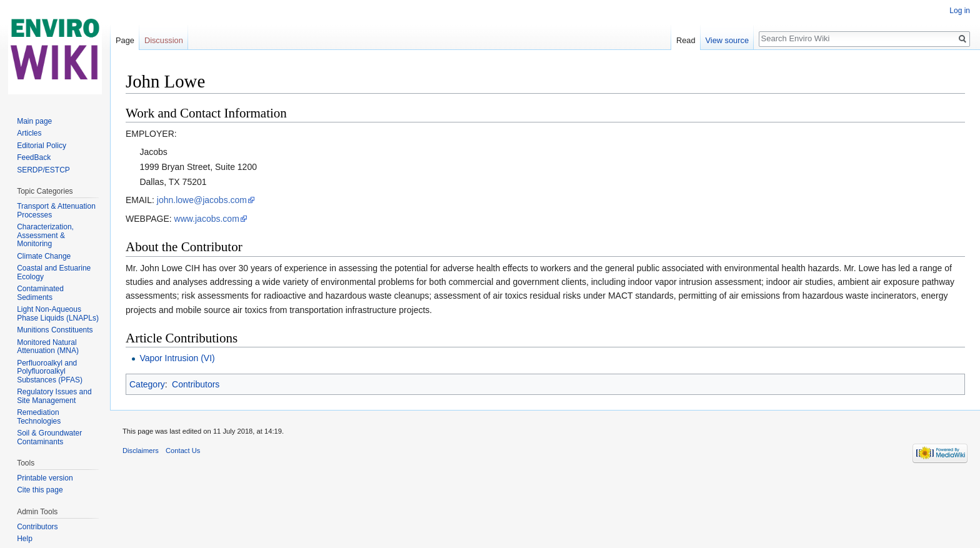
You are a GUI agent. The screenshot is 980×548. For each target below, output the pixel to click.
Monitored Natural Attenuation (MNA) (48, 347)
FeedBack (34, 157)
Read (686, 40)
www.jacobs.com (207, 219)
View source (727, 40)
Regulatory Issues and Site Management (54, 396)
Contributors (196, 384)
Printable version (45, 478)
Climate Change (44, 256)
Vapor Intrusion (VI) (177, 358)
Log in (960, 11)
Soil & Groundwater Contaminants (49, 437)
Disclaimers (141, 451)
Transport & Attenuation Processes (56, 211)
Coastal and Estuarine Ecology (54, 272)
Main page (34, 121)
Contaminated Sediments (40, 293)
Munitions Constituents (55, 330)
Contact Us (183, 451)
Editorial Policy (42, 146)
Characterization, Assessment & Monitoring (45, 235)
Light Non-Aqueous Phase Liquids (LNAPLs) (58, 314)
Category (147, 384)
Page (125, 40)
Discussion (164, 40)
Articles (29, 133)
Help (25, 539)
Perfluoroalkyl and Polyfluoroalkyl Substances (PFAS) (50, 371)
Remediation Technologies (39, 417)
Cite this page (40, 490)
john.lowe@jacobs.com (202, 200)
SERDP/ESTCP (43, 170)
